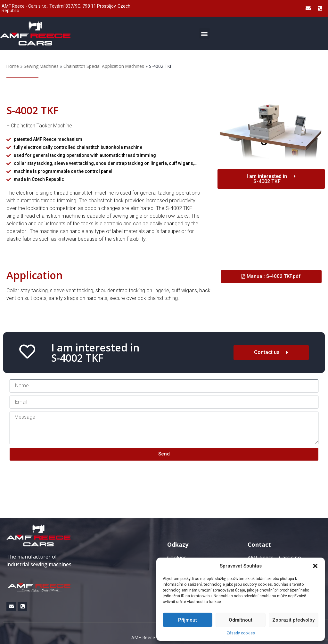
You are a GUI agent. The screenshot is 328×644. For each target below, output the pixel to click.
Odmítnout (241, 620)
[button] (315, 566)
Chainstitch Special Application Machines (104, 66)
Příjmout (188, 620)
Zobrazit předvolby (293, 620)
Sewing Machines (41, 66)
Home (13, 66)
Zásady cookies (241, 633)
